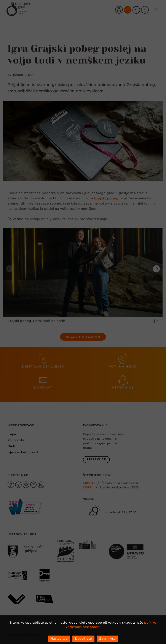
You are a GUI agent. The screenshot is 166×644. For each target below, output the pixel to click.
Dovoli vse (83, 639)
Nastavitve (59, 639)
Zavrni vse (107, 639)
